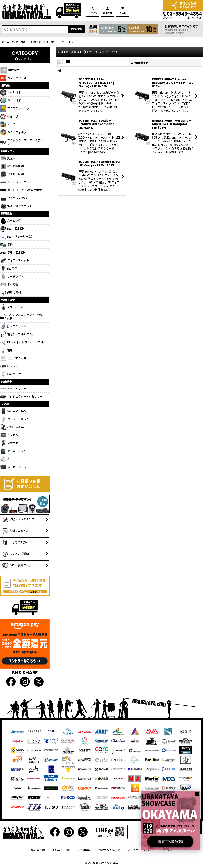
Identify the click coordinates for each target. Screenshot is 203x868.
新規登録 (109, 14)
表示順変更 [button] (140, 63)
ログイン (93, 14)
